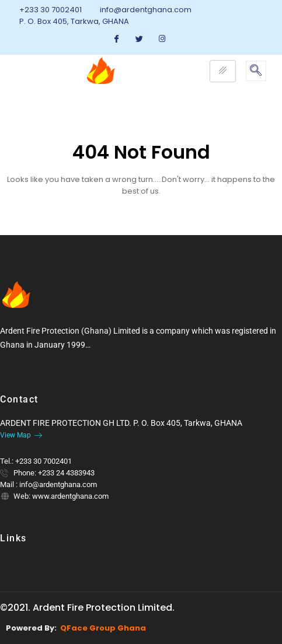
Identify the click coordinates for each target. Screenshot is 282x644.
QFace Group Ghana (103, 628)
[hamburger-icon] (223, 71)
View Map (21, 435)
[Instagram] (162, 39)
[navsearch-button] (256, 71)
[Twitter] (140, 39)
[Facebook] (117, 39)
